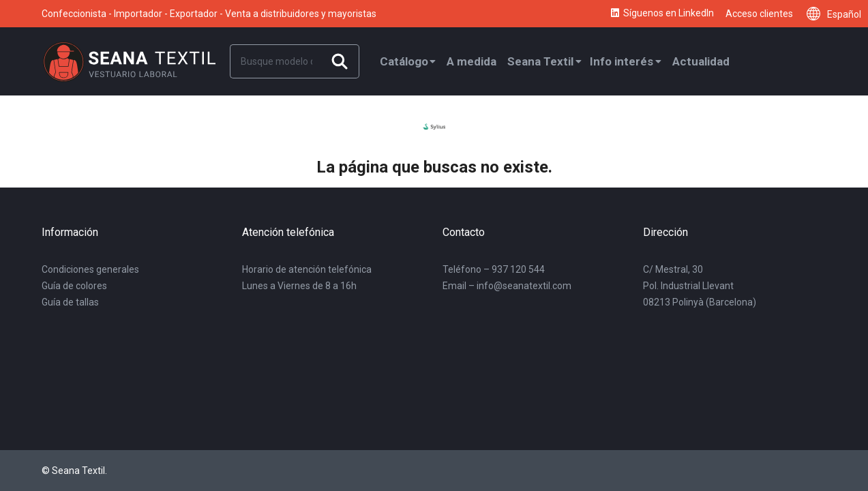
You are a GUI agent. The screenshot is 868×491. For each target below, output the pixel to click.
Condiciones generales (90, 269)
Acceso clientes (759, 14)
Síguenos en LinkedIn (661, 14)
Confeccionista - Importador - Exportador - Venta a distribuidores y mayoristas (209, 14)
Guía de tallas (70, 302)
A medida (472, 61)
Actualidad (701, 61)
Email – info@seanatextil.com (507, 286)
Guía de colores (74, 286)
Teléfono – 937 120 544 (494, 269)
